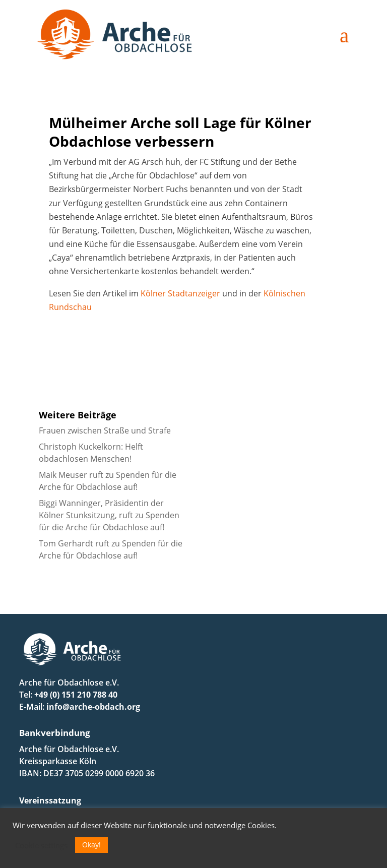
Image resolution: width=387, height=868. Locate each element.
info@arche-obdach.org (93, 707)
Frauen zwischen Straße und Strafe (105, 430)
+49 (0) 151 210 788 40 (76, 695)
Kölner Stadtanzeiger (180, 293)
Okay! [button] (91, 845)
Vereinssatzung (50, 800)
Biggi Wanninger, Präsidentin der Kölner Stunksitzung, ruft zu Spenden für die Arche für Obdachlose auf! (109, 515)
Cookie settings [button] (41, 845)
